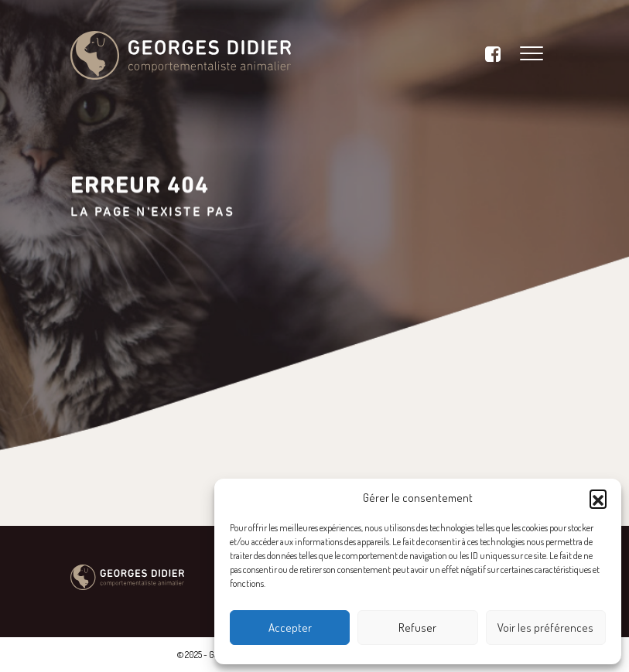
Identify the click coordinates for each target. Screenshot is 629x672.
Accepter (290, 628)
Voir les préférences (545, 628)
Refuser (417, 628)
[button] (598, 498)
